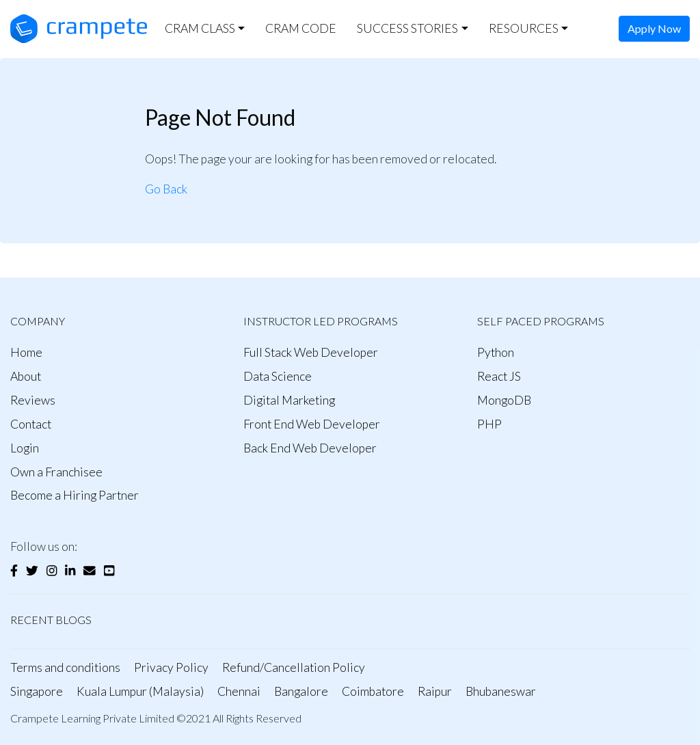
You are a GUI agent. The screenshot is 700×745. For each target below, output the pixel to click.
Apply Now (654, 28)
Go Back (166, 189)
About (26, 376)
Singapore (37, 691)
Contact (31, 424)
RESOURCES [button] (524, 28)
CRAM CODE (301, 28)
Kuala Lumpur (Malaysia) (140, 691)
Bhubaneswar (501, 691)
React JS (499, 376)
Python (496, 352)
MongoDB (504, 400)
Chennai (239, 691)
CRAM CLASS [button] (200, 28)
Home (26, 352)
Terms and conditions (65, 667)
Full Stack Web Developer (311, 352)
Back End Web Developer (310, 448)
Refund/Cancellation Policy (294, 667)
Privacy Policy (171, 667)
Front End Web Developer (312, 424)
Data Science (278, 376)
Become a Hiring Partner (75, 495)
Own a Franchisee (56, 472)
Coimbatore (373, 691)
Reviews (33, 400)
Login (25, 448)
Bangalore (301, 691)
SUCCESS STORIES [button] (407, 28)
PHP (489, 424)
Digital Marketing (289, 400)
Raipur (435, 691)
